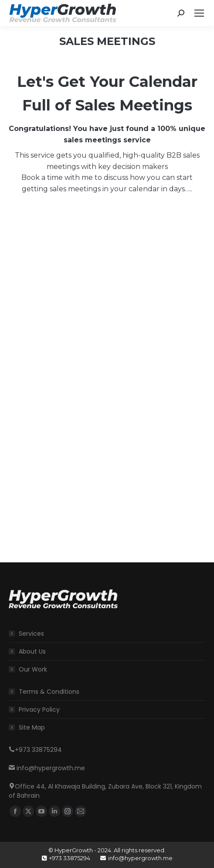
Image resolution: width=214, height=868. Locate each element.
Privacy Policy (39, 710)
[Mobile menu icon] (199, 13)
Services (31, 634)
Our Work (33, 669)
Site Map (32, 727)
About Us (32, 651)
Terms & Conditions (49, 692)
